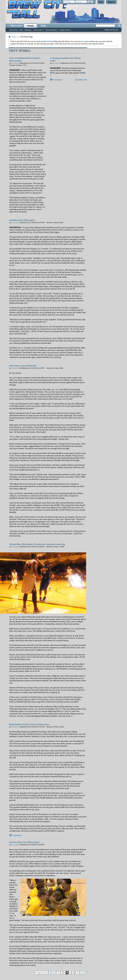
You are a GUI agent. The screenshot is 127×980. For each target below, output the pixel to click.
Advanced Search (111, 30)
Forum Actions (51, 30)
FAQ (21, 30)
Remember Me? (71, 6)
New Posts (14, 30)
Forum (31, 26)
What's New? (16, 26)
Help (101, 2)
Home (14, 37)
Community (38, 30)
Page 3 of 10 (43, 973)
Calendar (28, 30)
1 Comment (58, 80)
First (52, 973)
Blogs (43, 26)
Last (83, 973)
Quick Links (64, 30)
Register (111, 2)
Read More (81, 80)
